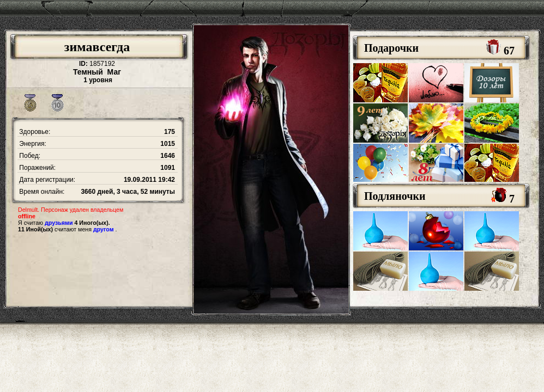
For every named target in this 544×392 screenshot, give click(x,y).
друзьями (59, 223)
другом (104, 229)
